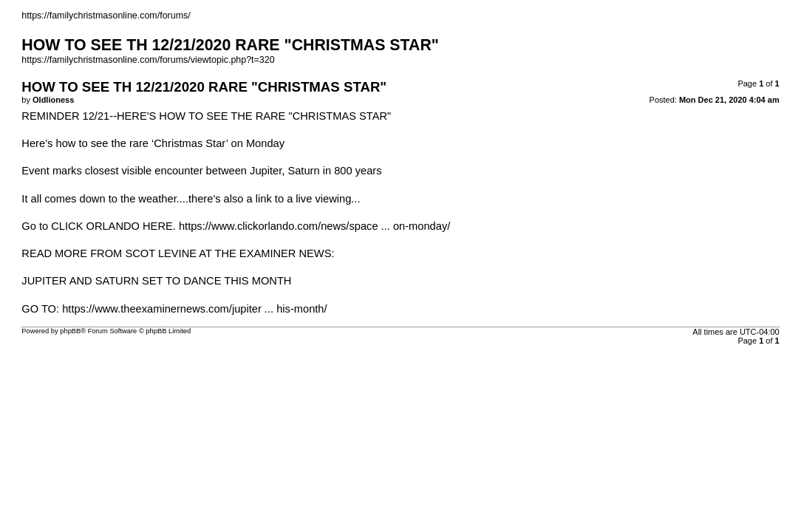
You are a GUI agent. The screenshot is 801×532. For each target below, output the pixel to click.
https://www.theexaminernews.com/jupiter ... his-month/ (194, 309)
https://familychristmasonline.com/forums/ (106, 16)
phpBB (70, 331)
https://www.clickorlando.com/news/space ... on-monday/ (314, 226)
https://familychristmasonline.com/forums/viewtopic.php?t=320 (148, 60)
